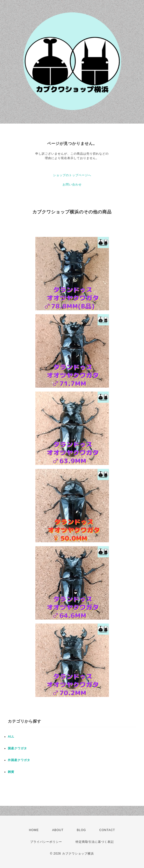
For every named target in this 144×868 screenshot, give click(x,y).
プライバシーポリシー (46, 842)
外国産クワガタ (19, 760)
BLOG (81, 830)
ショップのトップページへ (72, 175)
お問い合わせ (72, 185)
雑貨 (11, 772)
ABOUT (58, 830)
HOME (34, 830)
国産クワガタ (17, 748)
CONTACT (107, 830)
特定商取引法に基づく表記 (95, 842)
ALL (11, 737)
